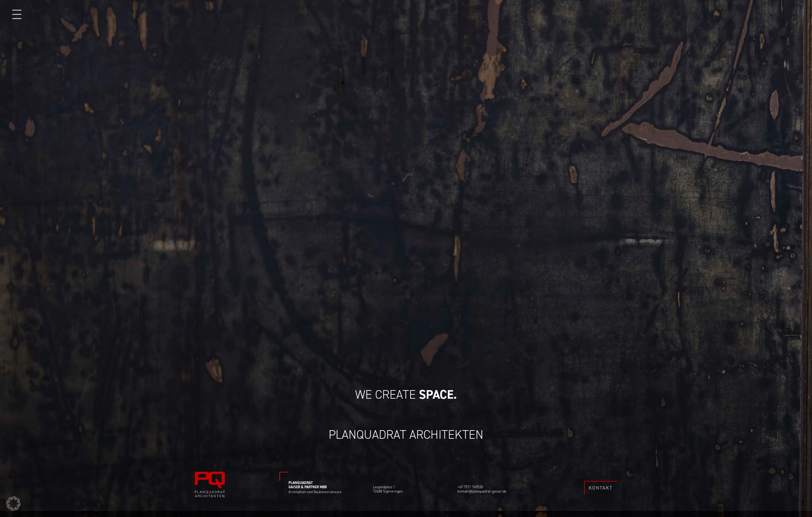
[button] (13, 504)
